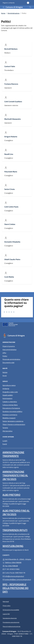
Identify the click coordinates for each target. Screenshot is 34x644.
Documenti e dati (8, 363)
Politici (5, 356)
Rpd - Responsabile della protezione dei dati (16, 588)
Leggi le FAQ (6, 614)
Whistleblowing (13, 546)
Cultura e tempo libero (10, 405)
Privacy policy (7, 606)
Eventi (5, 444)
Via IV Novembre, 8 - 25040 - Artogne (17, 559)
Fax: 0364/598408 (10, 566)
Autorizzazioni (7, 398)
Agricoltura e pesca (9, 385)
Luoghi (5, 441)
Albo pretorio (11, 495)
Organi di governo (9, 346)
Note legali (6, 602)
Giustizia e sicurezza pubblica (12, 411)
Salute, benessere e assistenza (13, 421)
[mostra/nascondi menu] (4, 7)
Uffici (4, 353)
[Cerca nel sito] (30, 7)
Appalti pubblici (8, 395)
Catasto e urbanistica (10, 402)
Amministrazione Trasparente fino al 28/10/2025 (15, 475)
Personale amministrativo (11, 359)
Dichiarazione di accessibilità (11, 610)
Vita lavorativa (7, 431)
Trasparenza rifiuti (15, 530)
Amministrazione (14, 13)
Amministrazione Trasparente (13, 454)
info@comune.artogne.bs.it (13, 576)
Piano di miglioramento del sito (12, 626)
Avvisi (5, 376)
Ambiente (6, 389)
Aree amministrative (9, 350)
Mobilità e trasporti (9, 418)
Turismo (5, 428)
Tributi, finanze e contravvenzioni (14, 424)
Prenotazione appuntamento (11, 622)
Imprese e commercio (10, 415)
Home (3, 13)
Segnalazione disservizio (10, 618)
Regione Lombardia (9, 3)
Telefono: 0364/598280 (12, 562)
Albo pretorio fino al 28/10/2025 (16, 512)
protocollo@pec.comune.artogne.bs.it (17, 580)
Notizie (5, 372)
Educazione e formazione (11, 408)
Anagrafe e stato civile (10, 392)
